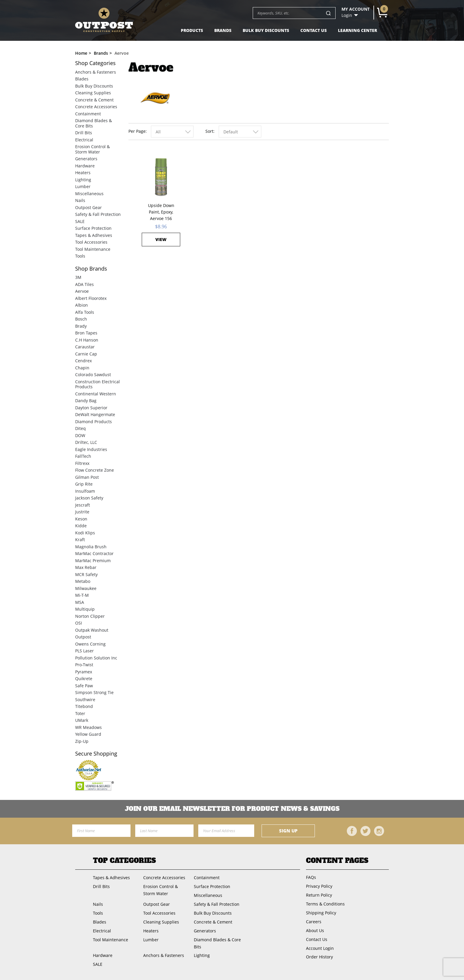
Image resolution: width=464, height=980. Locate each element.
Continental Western (96, 394)
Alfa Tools (85, 312)
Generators (86, 159)
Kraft (80, 540)
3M (78, 277)
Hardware (85, 166)
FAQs (311, 877)
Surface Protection (93, 228)
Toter (80, 713)
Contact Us (314, 30)
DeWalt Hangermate (95, 414)
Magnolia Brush (91, 547)
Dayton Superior (91, 408)
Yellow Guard (88, 734)
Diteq (80, 428)
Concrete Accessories (96, 107)
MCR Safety (86, 574)
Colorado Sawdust (93, 375)
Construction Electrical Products (98, 384)
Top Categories (124, 861)
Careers (314, 922)
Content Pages (337, 861)
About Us (315, 930)
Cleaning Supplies (93, 93)
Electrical (84, 140)
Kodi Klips (85, 533)
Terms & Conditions (325, 904)
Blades (82, 79)
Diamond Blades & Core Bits (94, 123)
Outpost (83, 637)
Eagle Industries (91, 449)
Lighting (83, 180)
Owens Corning (90, 644)
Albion (82, 305)
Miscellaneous (89, 194)
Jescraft (83, 505)
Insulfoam (85, 491)
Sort (209, 131)
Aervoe (82, 291)
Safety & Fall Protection (98, 214)
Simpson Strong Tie (94, 692)
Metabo (83, 581)
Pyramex (84, 672)
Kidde (81, 526)
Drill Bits (84, 133)
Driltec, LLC (86, 442)
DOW (80, 435)
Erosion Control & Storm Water (92, 149)
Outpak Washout (92, 630)
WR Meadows (88, 727)
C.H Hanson (87, 340)
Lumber (83, 186)
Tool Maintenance (93, 249)
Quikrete (84, 679)
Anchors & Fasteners (96, 72)
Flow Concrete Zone (95, 470)
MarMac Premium (93, 561)
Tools (80, 256)
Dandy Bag (86, 401)
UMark (82, 720)
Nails (80, 200)
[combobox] (172, 132)
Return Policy (319, 895)
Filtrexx (82, 463)
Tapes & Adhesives (94, 235)
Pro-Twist (84, 665)
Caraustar (85, 347)
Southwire (85, 700)
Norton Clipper (90, 616)
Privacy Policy (319, 886)
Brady (81, 326)
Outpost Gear (88, 207)
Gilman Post (87, 477)
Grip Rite (84, 484)
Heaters (83, 173)
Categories (95, 63)
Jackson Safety (89, 498)
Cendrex (83, 361)
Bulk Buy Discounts (266, 30)
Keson (81, 519)
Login (347, 15)
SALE (80, 221)
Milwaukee (86, 588)
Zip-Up (82, 741)
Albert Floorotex (91, 298)
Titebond (84, 706)
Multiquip (85, 609)
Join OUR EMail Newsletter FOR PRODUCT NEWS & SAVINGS (232, 809)
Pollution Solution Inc (96, 658)
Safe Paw (84, 686)
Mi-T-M (82, 595)
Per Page (137, 131)
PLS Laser (84, 651)
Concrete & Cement (94, 100)
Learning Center (357, 30)
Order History (319, 957)
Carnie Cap (86, 354)
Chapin (82, 368)
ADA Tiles (84, 284)
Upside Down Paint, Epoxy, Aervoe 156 (161, 212)
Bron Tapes (86, 333)
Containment (88, 114)
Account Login (320, 948)
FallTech (83, 456)
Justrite (82, 512)
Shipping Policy (321, 913)
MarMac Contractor (94, 553)
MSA (80, 602)
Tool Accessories (91, 242)
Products (192, 30)
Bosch (81, 319)
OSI (79, 623)
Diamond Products (94, 422)
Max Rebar (86, 567)
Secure (96, 754)
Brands (223, 30)
